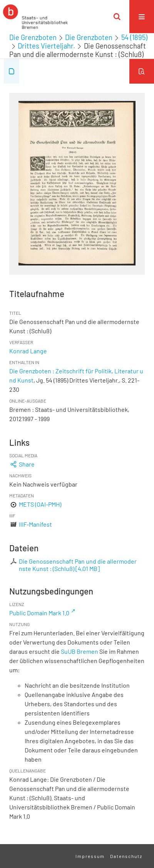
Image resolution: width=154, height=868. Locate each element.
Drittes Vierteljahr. (46, 46)
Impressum (90, 856)
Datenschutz (126, 856)
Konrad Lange (28, 351)
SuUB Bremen (80, 651)
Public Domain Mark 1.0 (39, 613)
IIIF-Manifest (35, 524)
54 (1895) (134, 37)
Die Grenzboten (33, 37)
